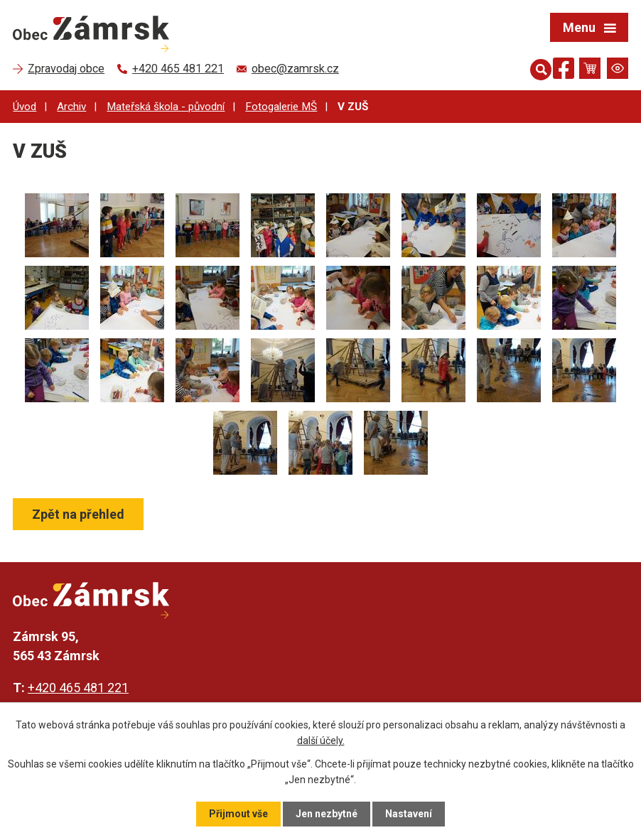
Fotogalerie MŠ (281, 107)
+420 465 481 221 (78, 688)
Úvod (25, 107)
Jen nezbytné (327, 814)
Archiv (71, 107)
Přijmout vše (238, 814)
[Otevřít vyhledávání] (538, 68)
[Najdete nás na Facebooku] (564, 71)
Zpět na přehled (78, 514)
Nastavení (409, 814)
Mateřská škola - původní (166, 107)
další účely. (321, 741)
